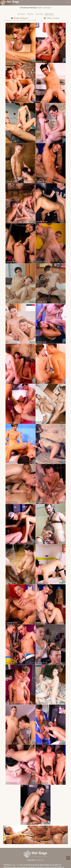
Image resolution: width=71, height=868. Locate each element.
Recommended (49, 14)
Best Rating (30, 14)
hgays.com (40, 860)
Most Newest (21, 14)
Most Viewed (39, 14)
